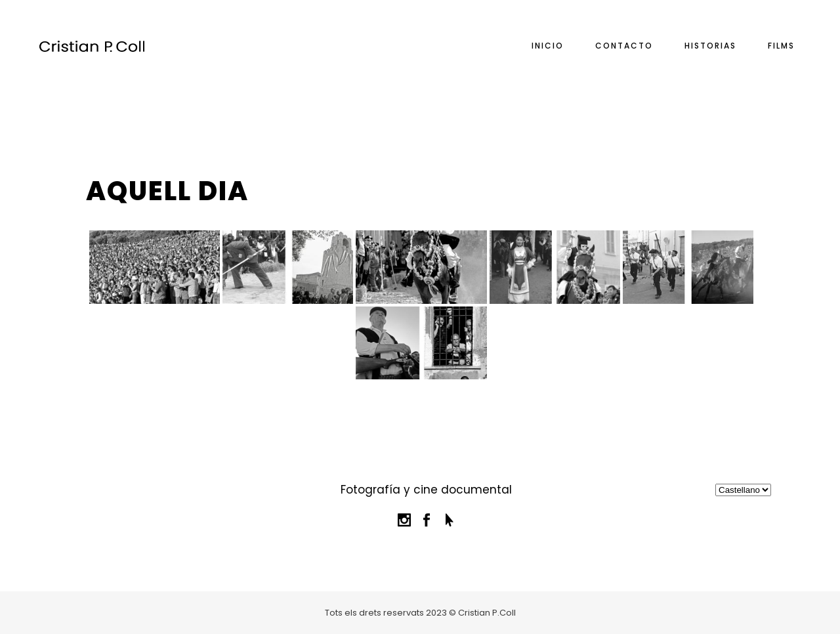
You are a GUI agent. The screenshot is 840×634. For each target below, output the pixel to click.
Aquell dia (167, 191)
